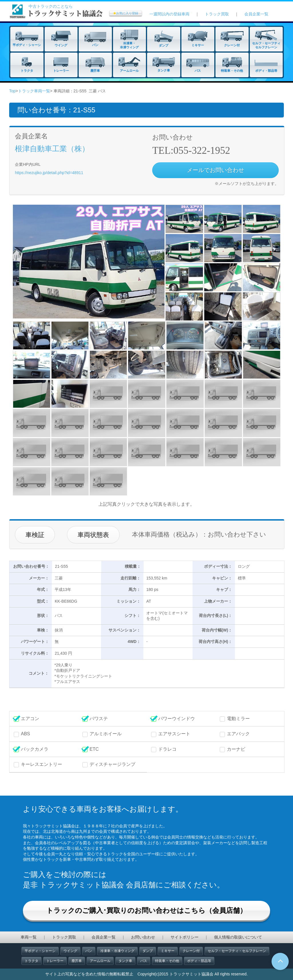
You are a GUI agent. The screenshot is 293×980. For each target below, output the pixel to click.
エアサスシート (174, 734)
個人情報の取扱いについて (238, 937)
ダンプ (148, 951)
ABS (25, 734)
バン (89, 951)
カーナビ (236, 749)
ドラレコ (167, 749)
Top (12, 91)
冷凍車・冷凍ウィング (117, 951)
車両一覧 (29, 937)
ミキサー (168, 951)
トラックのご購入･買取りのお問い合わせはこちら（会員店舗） (146, 910)
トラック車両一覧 (34, 91)
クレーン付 (191, 951)
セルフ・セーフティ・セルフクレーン (237, 951)
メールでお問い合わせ (215, 170)
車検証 (35, 535)
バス (144, 961)
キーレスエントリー (41, 764)
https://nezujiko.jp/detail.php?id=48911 (49, 173)
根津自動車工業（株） (52, 149)
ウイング (70, 951)
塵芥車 (77, 961)
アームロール (100, 961)
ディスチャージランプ (112, 764)
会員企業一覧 (256, 14)
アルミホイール (106, 734)
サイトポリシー (185, 937)
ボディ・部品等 (199, 961)
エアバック (238, 734)
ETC (94, 749)
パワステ (99, 719)
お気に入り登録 (126, 13)
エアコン (30, 719)
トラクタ (31, 961)
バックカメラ (35, 749)
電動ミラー (238, 719)
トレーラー (55, 961)
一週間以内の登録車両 (169, 14)
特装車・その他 (167, 961)
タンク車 (125, 961)
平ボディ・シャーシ (40, 951)
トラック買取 (217, 14)
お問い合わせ (143, 937)
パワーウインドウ (177, 719)
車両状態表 (93, 535)
